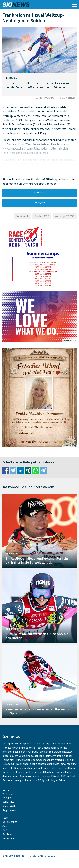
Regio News (9, 810)
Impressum (9, 838)
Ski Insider (8, 802)
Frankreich (22, 216)
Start (5, 818)
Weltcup (7, 794)
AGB (5, 826)
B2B (5, 830)
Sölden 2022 (42, 216)
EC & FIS (7, 798)
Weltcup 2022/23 (65, 216)
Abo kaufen (39, 193)
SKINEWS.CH (30, 5)
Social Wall (9, 806)
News (6, 790)
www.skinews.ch (63, 752)
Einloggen (40, 203)
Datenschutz (10, 822)
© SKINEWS (9, 856)
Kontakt (7, 834)
